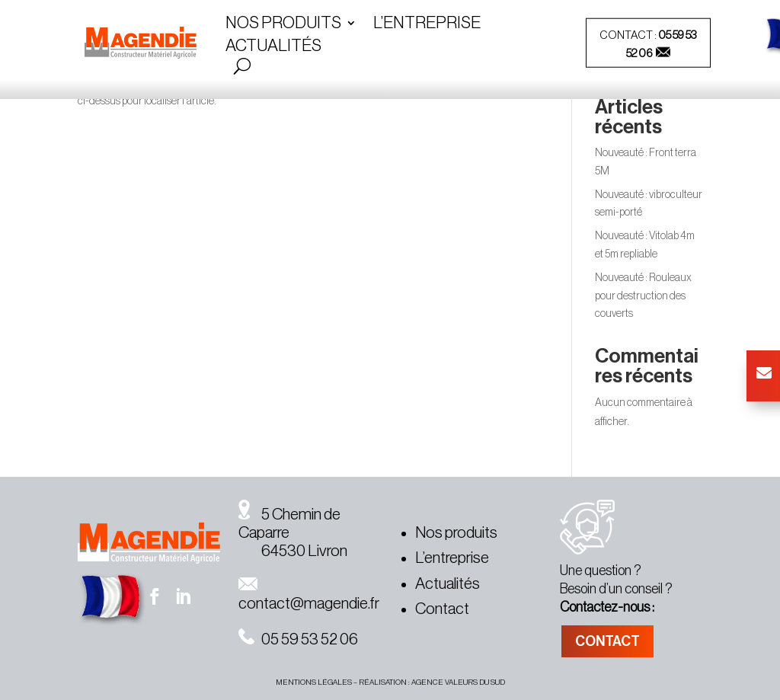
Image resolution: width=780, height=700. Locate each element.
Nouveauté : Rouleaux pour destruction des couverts (643, 296)
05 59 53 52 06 (298, 639)
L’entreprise (427, 24)
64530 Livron (293, 551)
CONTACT (607, 641)
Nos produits (456, 533)
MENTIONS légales (314, 682)
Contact (442, 609)
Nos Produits (283, 24)
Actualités (273, 47)
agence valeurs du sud (458, 682)
